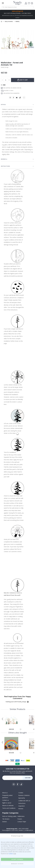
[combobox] (17, 7)
